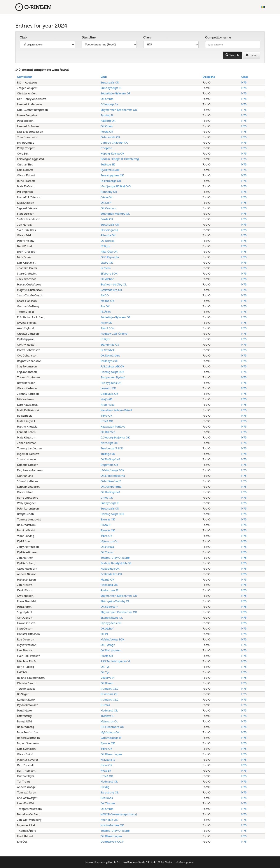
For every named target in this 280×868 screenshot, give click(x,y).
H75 (244, 83)
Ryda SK (106, 771)
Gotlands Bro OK (111, 290)
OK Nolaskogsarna (113, 476)
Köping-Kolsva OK (112, 154)
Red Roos (107, 798)
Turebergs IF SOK (112, 448)
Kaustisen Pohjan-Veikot (116, 410)
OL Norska (108, 241)
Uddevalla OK (109, 394)
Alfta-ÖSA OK (109, 252)
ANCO (105, 295)
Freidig (105, 787)
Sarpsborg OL (110, 792)
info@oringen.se (184, 862)
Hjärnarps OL (109, 541)
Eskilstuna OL (109, 694)
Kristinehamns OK (112, 825)
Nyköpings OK (110, 569)
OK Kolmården (110, 356)
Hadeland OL (109, 711)
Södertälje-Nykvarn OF (115, 93)
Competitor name (218, 37)
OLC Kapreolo (110, 257)
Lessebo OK (108, 388)
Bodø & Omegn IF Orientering (120, 159)
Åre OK (105, 306)
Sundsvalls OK (110, 83)
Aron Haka (108, 405)
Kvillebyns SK (109, 361)
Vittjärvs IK (108, 678)
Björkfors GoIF (110, 170)
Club (23, 37)
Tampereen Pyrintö (113, 377)
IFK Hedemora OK (112, 727)
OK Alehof (107, 279)
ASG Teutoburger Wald (115, 661)
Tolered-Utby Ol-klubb (115, 558)
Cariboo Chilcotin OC (114, 143)
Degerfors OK (109, 465)
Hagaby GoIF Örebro (114, 334)
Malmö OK (107, 301)
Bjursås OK (108, 519)
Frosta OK (107, 132)
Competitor (24, 77)
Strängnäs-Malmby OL (115, 214)
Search (232, 55)
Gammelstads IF (111, 738)
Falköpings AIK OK (112, 366)
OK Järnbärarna (111, 487)
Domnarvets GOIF (112, 842)
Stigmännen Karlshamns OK (119, 110)
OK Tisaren (108, 803)
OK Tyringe (108, 645)
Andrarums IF (109, 590)
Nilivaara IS (108, 760)
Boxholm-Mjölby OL (114, 284)
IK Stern (106, 268)
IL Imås (105, 705)
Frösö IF (106, 525)
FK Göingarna (109, 230)
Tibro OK (106, 416)
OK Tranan (108, 552)
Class (147, 37)
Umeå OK (107, 421)
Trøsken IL (107, 716)
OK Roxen (107, 683)
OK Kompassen (111, 650)
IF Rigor (106, 246)
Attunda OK (108, 235)
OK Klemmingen (111, 754)
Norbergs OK (109, 443)
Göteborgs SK (109, 104)
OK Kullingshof (110, 459)
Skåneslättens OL (112, 618)
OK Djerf (106, 203)
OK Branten (108, 432)
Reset (252, 55)
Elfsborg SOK (109, 274)
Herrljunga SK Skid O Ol (116, 186)
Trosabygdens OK (112, 175)
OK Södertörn (109, 607)
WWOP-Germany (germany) (119, 814)
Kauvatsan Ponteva (113, 427)
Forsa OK (106, 765)
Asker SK (106, 323)
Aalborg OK (108, 121)
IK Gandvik (108, 350)
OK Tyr (105, 667)
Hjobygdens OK (111, 383)
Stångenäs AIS (110, 345)
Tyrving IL (107, 115)
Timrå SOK (108, 328)
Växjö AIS (107, 399)
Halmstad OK (109, 585)
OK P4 (104, 634)
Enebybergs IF (110, 503)
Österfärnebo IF (111, 481)
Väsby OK (107, 263)
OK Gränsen (108, 208)
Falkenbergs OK (111, 181)
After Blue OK (109, 820)
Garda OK (107, 219)
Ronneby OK (109, 192)
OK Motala (107, 547)
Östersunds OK (110, 137)
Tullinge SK (108, 164)
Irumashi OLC (110, 689)
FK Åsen (106, 312)
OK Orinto (107, 99)
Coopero (106, 148)
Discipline (89, 37)
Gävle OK (107, 197)
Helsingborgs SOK (112, 372)
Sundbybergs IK (111, 88)
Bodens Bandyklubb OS (116, 563)
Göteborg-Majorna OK (115, 437)
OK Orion (107, 126)
